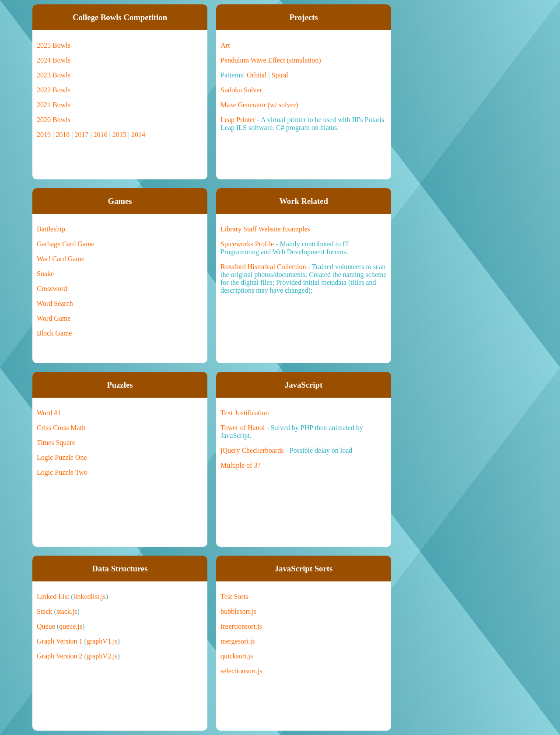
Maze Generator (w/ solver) (259, 105)
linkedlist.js (90, 597)
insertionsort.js (241, 626)
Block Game (54, 333)
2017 (81, 135)
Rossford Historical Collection (263, 267)
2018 (63, 135)
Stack (45, 611)
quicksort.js (237, 656)
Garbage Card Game (66, 244)
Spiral (280, 75)
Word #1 (49, 413)
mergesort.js (238, 641)
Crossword (52, 289)
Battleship (51, 229)
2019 (44, 135)
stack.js (67, 611)
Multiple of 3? (241, 465)
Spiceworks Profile (247, 244)
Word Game (54, 318)
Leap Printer (238, 120)
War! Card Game (61, 259)
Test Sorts (234, 597)
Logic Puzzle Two (62, 472)
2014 (138, 135)
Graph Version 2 (60, 656)
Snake (45, 274)
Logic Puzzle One (62, 457)
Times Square (56, 443)
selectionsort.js (241, 671)
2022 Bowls (54, 90)
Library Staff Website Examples (265, 229)
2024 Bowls (54, 60)
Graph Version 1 (60, 641)
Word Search (55, 303)
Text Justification (245, 413)
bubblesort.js (238, 611)
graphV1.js (102, 641)
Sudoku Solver (241, 90)
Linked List (53, 597)
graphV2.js (102, 656)
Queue (46, 626)
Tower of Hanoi (243, 428)
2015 (119, 135)
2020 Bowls (54, 120)
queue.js (71, 626)
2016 (101, 135)
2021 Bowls (54, 105)
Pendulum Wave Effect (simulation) (271, 60)
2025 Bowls (54, 45)
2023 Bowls (54, 75)
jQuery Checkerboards (252, 450)
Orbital (257, 75)
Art (225, 45)
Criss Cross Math (61, 428)
